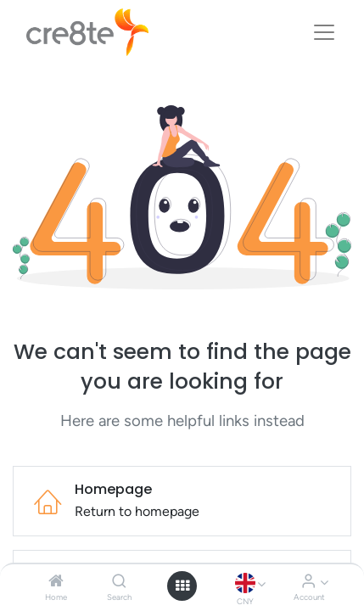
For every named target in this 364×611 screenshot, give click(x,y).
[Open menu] (182, 586)
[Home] (56, 582)
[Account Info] (308, 582)
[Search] (119, 582)
